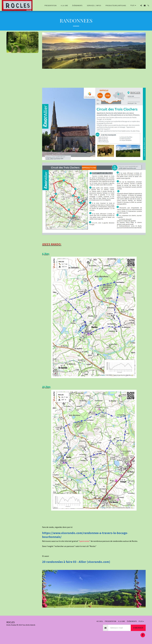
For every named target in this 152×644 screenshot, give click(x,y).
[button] (141, 5)
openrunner (84, 541)
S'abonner (138, 628)
